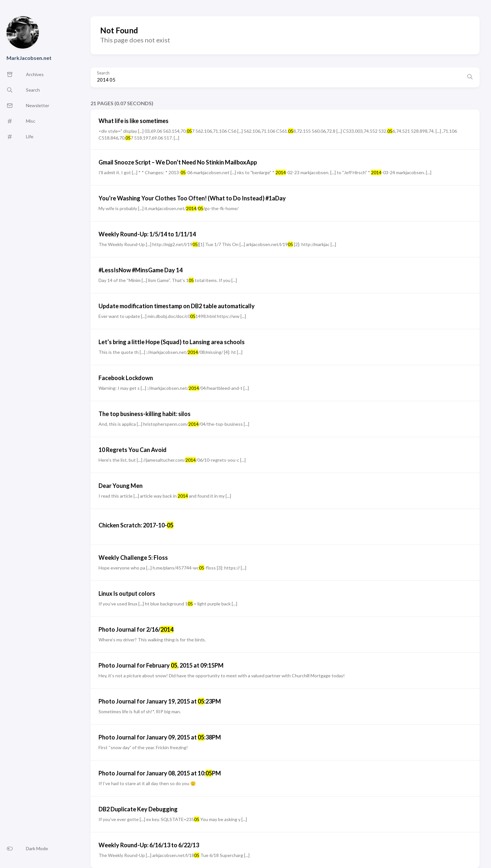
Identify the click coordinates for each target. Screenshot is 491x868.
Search (103, 73)
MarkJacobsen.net (29, 58)
